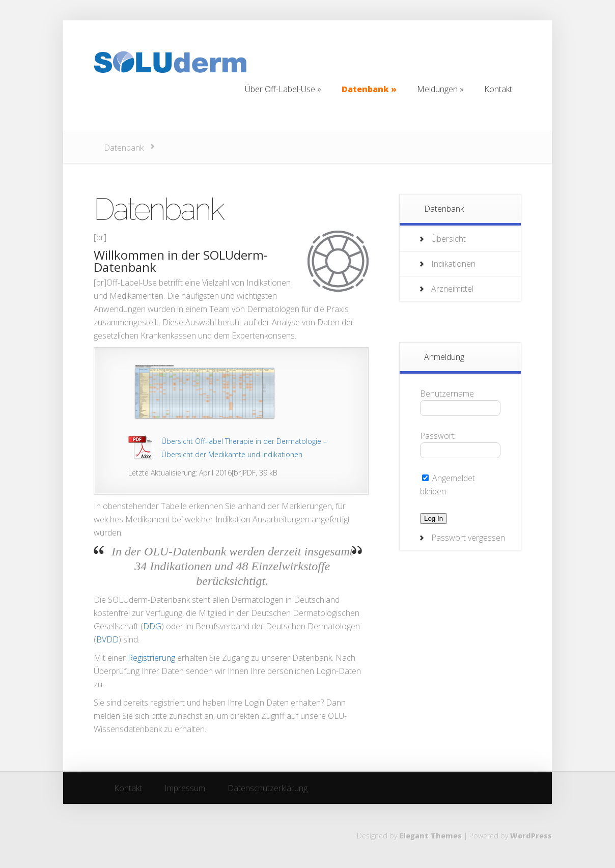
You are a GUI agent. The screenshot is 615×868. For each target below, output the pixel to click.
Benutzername (447, 394)
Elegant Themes (430, 836)
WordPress (531, 836)
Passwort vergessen (468, 538)
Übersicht (449, 239)
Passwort (437, 436)
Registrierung (151, 658)
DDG (152, 626)
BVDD (107, 639)
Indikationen (453, 264)
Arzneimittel (452, 289)
